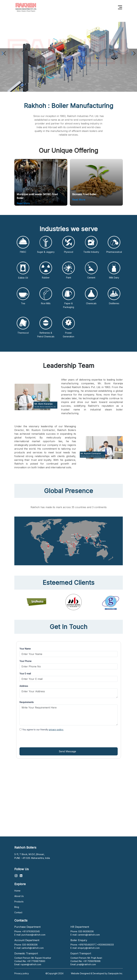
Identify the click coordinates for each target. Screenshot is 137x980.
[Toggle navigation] (120, 7)
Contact (18, 912)
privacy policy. (56, 730)
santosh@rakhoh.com (33, 948)
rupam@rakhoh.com (31, 964)
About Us (19, 896)
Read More (23, 203)
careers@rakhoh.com (89, 935)
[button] (133, 53)
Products (19, 902)
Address (24, 686)
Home (17, 891)
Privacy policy (22, 973)
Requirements (27, 702)
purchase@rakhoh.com (33, 935)
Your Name (25, 649)
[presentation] (43, 739)
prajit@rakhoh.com (86, 964)
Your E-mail (25, 674)
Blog (17, 907)
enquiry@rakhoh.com (89, 948)
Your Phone (25, 661)
